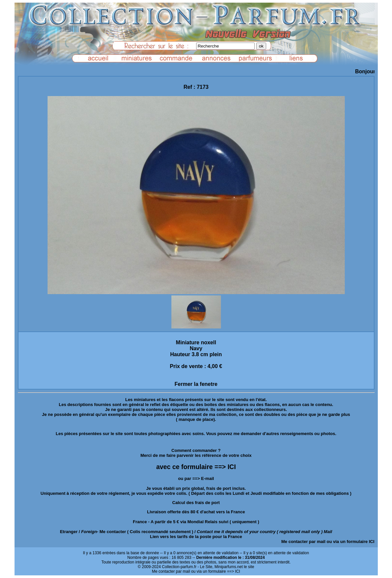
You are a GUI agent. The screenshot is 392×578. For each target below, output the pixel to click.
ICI (372, 542)
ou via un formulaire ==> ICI (216, 571)
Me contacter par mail (303, 542)
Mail (328, 532)
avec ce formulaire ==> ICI (196, 467)
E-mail (208, 478)
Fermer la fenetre (196, 384)
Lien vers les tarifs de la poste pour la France (196, 537)
